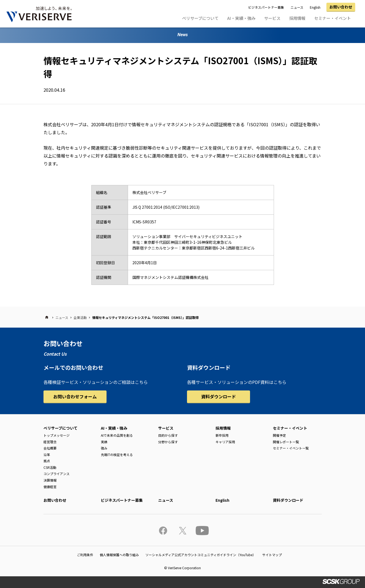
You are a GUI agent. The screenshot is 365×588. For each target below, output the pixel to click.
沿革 (47, 455)
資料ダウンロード (219, 396)
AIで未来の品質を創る (117, 435)
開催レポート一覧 (286, 442)
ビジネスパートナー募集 (266, 7)
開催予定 (279, 435)
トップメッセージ (57, 435)
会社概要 (50, 448)
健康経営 (50, 487)
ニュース (297, 7)
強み (104, 448)
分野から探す (168, 442)
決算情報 (50, 480)
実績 (104, 442)
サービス (272, 18)
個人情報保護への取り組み (119, 555)
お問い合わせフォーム (75, 396)
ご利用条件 (85, 555)
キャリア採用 (225, 442)
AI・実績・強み (241, 18)
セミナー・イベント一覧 (291, 448)
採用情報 (297, 18)
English (315, 7)
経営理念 (50, 442)
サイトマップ (272, 555)
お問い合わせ (341, 7)
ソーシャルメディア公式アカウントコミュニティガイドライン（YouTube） (201, 555)
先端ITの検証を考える (117, 455)
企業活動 (80, 317)
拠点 (47, 461)
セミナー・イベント (333, 18)
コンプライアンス (57, 474)
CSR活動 (50, 467)
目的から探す (168, 435)
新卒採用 (222, 435)
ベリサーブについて (200, 18)
